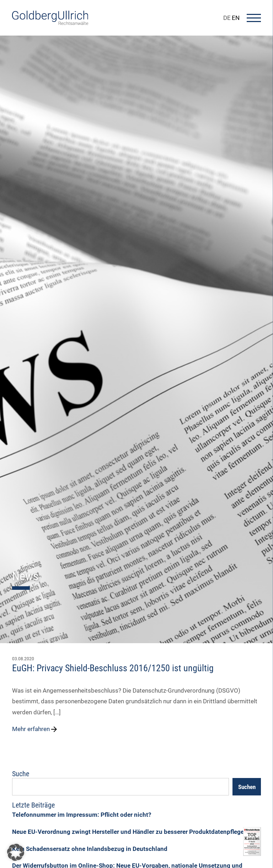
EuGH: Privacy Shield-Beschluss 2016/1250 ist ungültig (113, 668)
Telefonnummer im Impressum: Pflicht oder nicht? (82, 815)
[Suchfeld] (121, 787)
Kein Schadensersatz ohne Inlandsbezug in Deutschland (90, 849)
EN (236, 18)
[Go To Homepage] (50, 23)
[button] (16, 852)
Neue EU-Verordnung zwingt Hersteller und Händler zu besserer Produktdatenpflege (128, 832)
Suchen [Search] (247, 787)
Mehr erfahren (35, 729)
